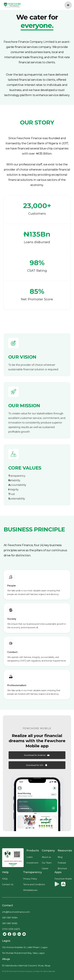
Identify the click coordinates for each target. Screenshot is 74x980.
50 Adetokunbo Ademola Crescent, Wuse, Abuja (26, 966)
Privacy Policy (30, 879)
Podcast (62, 863)
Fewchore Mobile (63, 879)
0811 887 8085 (10, 923)
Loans (29, 857)
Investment (32, 863)
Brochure (62, 868)
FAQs (5, 879)
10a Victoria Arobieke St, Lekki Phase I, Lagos (25, 947)
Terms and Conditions (34, 884)
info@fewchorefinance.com (16, 912)
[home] (12, 5)
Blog (60, 857)
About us (46, 857)
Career (45, 868)
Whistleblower (30, 890)
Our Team (47, 863)
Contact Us (8, 884)
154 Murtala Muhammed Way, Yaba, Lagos (23, 953)
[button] (68, 5)
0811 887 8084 (10, 918)
